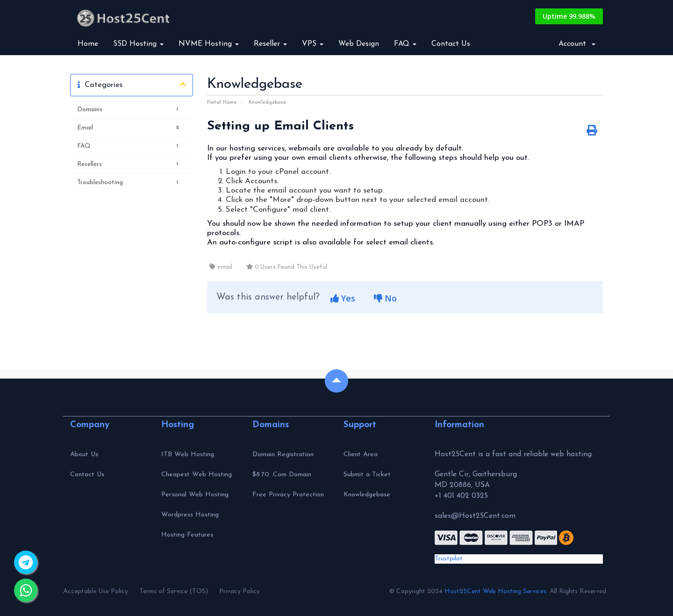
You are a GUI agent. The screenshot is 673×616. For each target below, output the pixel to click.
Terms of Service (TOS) (174, 591)
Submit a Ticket (367, 475)
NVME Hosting (209, 44)
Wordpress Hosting (190, 515)
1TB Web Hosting (188, 455)
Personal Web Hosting (195, 495)
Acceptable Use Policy (96, 591)
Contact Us (451, 44)
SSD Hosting (138, 44)
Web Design (359, 44)
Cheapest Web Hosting (197, 475)
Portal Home (222, 103)
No (385, 298)
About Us (84, 455)
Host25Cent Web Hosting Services (495, 591)
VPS (313, 44)
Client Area (361, 455)
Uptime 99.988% (569, 16)
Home (88, 44)
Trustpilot (449, 559)
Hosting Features (187, 535)
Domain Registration (283, 455)
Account (577, 44)
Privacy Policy (240, 591)
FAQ (405, 44)
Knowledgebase (267, 103)
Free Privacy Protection (288, 495)
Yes (343, 298)
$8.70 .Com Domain (282, 475)
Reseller (270, 44)
